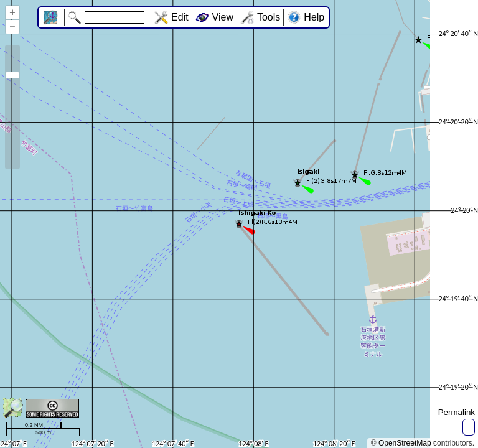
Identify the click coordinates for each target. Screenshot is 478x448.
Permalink (457, 412)
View (223, 17)
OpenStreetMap (405, 443)
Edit (180, 17)
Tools (269, 17)
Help (314, 17)
